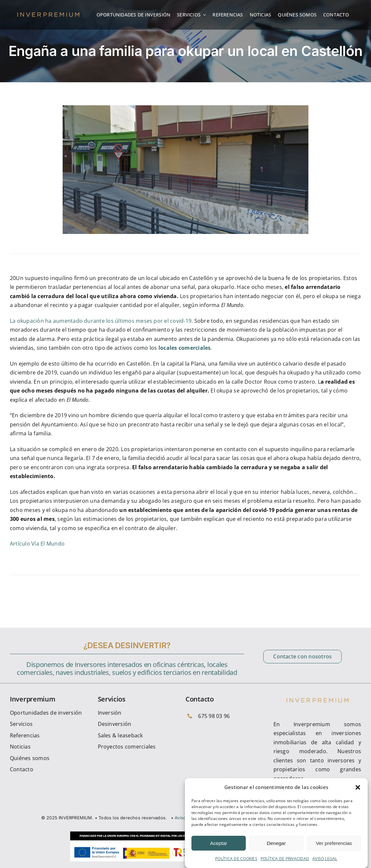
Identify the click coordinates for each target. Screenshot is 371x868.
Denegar (276, 843)
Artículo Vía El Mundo (37, 544)
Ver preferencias (334, 843)
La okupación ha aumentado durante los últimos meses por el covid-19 (101, 321)
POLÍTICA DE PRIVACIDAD (285, 859)
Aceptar (219, 843)
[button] (358, 787)
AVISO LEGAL (325, 859)
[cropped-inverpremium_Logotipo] (48, 13)
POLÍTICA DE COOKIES (236, 859)
